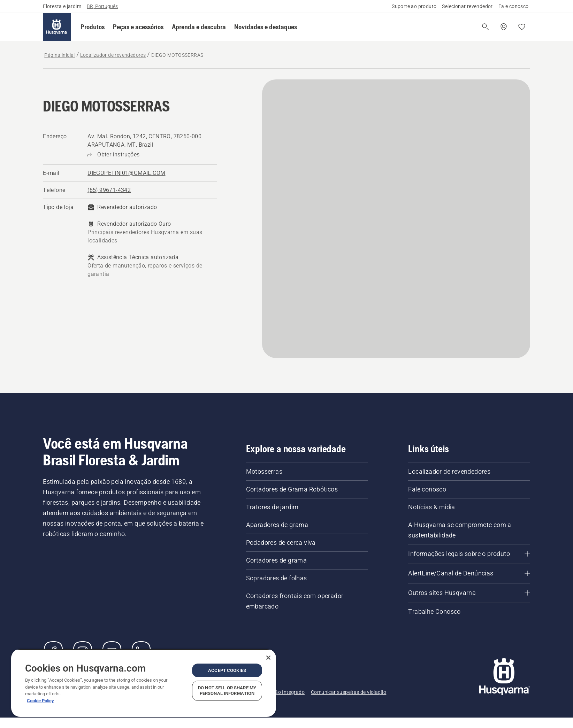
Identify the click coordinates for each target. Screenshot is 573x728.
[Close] (268, 658)
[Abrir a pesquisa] (486, 27)
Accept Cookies (227, 670)
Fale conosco (514, 6)
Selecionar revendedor (467, 6)
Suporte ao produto (414, 6)
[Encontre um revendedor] (504, 27)
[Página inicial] (57, 27)
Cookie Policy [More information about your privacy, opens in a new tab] (40, 701)
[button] (93, 27)
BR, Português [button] (102, 6)
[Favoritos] (522, 27)
